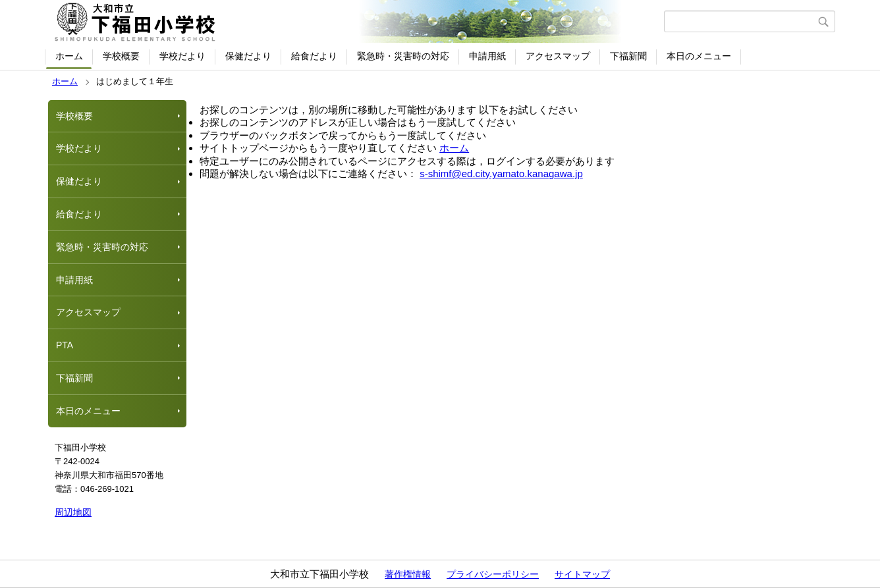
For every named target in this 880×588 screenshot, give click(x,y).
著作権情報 (408, 574)
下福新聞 (628, 56)
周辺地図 (73, 512)
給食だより (314, 56)
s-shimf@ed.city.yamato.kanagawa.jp (501, 174)
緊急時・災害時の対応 (403, 56)
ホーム (69, 56)
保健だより (248, 56)
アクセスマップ (558, 56)
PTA (65, 345)
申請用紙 (487, 56)
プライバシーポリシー (493, 574)
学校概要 (121, 56)
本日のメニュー (699, 56)
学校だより (182, 56)
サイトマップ (582, 574)
